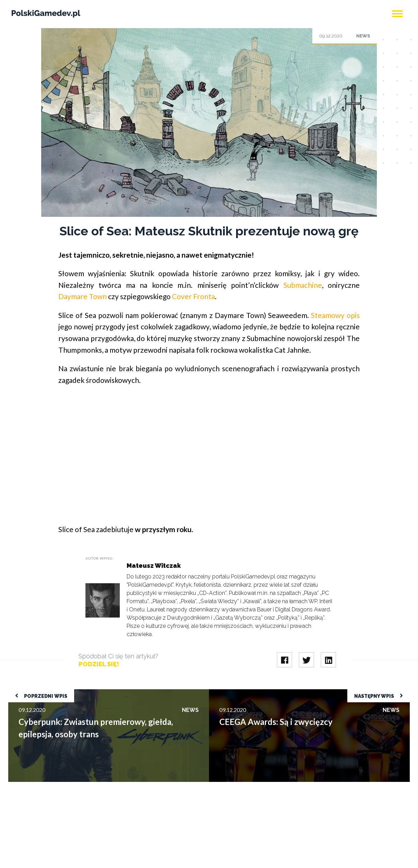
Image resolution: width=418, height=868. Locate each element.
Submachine (303, 285)
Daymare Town (83, 296)
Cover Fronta (193, 296)
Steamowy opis (335, 315)
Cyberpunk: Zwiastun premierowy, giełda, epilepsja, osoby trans (83, 693)
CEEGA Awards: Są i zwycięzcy (246, 693)
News (363, 36)
